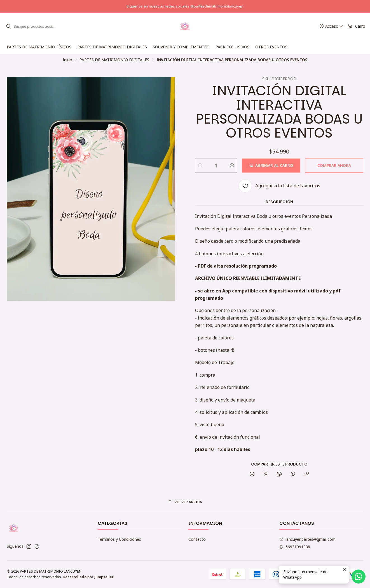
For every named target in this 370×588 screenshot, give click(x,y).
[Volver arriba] (185, 502)
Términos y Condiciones (119, 539)
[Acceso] (331, 26)
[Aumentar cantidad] (232, 166)
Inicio (67, 60)
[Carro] (356, 26)
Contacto (197, 539)
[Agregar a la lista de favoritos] (279, 186)
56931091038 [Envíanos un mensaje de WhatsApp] (295, 547)
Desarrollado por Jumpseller (88, 577)
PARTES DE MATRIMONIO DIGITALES (114, 60)
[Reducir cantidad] (200, 166)
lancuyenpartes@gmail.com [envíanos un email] (307, 539)
